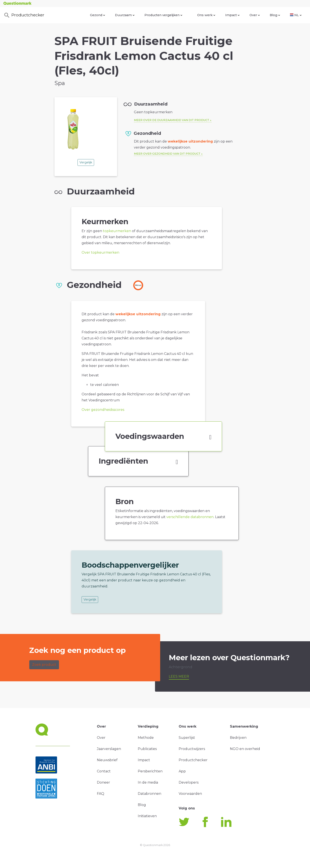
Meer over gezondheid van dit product (167, 154)
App (182, 771)
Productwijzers (192, 749)
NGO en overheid (245, 749)
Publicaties (147, 749)
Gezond (98, 15)
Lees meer (179, 676)
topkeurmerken (117, 231)
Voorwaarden (190, 794)
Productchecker (24, 15)
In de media (148, 782)
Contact (104, 771)
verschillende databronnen (190, 517)
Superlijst (187, 738)
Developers (189, 782)
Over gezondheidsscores (103, 410)
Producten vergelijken (163, 15)
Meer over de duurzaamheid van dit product (172, 120)
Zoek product (44, 665)
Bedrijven (238, 738)
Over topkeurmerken (100, 252)
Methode (146, 738)
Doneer (103, 782)
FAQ (101, 794)
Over (255, 15)
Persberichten (150, 771)
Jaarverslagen (109, 749)
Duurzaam (125, 15)
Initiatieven (147, 816)
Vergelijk (86, 162)
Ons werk (206, 15)
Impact (232, 15)
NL (296, 15)
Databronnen (150, 794)
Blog (275, 15)
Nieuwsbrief (107, 760)
